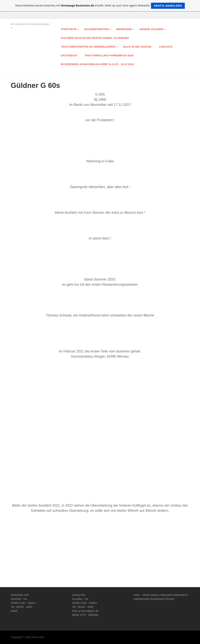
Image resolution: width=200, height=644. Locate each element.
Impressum (124, 29)
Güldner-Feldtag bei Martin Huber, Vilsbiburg (95, 38)
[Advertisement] (100, 551)
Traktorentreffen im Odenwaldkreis (88, 47)
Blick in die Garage (137, 47)
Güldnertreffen (96, 29)
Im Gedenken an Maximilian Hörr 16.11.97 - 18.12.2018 (97, 64)
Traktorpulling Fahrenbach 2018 (109, 55)
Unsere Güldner (151, 29)
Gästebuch (69, 55)
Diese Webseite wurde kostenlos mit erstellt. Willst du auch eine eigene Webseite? (100, 6)
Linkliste (166, 47)
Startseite (69, 29)
